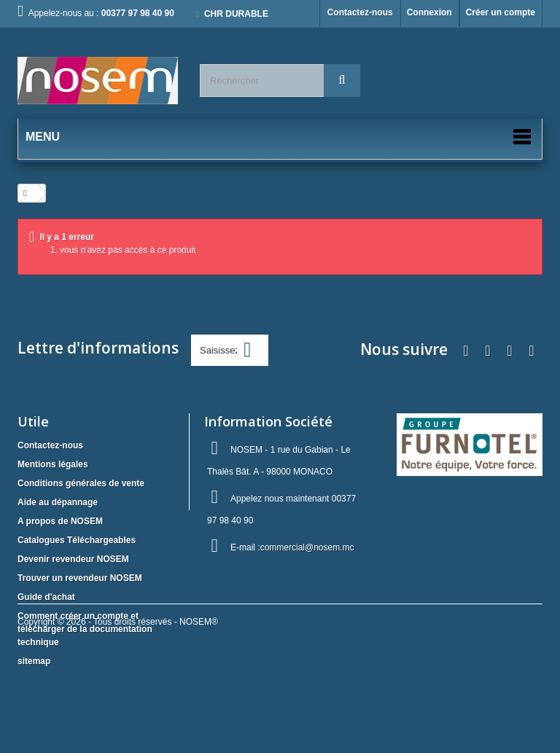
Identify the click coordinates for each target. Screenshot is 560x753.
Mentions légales (53, 464)
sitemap (34, 661)
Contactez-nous (360, 12)
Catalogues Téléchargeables (77, 540)
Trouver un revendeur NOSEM (80, 578)
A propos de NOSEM (60, 521)
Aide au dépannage (58, 502)
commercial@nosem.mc (307, 547)
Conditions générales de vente (81, 483)
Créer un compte (501, 12)
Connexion (429, 12)
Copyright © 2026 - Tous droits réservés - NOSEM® (118, 714)
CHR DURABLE (236, 14)
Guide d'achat (46, 597)
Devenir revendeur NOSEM (73, 559)
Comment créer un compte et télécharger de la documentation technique (85, 629)
